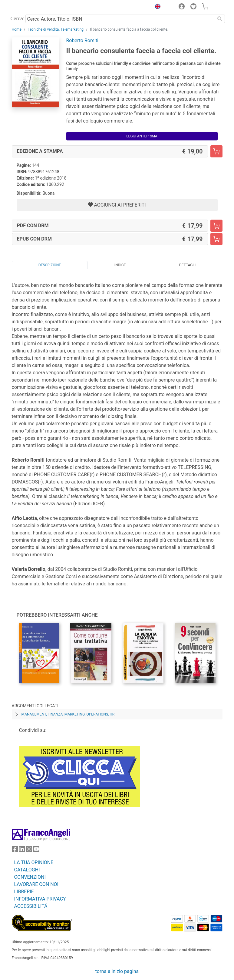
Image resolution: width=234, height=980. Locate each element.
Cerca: (17, 19)
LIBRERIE (24, 892)
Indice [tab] (120, 265)
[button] (157, 7)
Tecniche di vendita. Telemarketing (56, 29)
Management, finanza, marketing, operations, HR (68, 714)
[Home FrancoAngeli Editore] (32, 7)
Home (17, 29)
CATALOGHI (27, 870)
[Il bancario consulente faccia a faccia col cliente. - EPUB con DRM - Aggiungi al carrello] (216, 239)
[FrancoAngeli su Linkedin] (22, 850)
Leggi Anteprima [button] (142, 136)
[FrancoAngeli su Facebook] (15, 850)
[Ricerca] (220, 19)
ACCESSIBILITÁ (31, 906)
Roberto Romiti (82, 40)
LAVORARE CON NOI (36, 884)
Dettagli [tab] (187, 265)
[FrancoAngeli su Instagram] (29, 850)
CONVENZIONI (30, 877)
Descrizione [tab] (50, 265)
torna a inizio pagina (117, 971)
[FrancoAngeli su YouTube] (36, 850)
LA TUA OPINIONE (34, 862)
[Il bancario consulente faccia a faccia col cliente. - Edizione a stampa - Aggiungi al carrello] (216, 151)
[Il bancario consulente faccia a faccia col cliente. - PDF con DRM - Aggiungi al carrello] (216, 226)
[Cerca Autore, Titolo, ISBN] (120, 19)
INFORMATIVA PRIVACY (40, 899)
